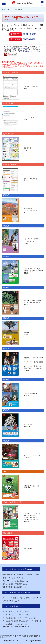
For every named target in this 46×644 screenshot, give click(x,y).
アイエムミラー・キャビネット (30, 621)
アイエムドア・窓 (9, 612)
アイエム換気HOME (7, 636)
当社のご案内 (34, 636)
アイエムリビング (23, 612)
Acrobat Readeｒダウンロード (30, 51)
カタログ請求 (22, 636)
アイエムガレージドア (21, 624)
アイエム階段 (7, 624)
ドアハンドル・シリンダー (28, 618)
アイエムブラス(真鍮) (10, 621)
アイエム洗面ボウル (10, 618)
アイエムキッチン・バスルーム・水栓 (16, 615)
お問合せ (3, 637)
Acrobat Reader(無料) (22, 48)
